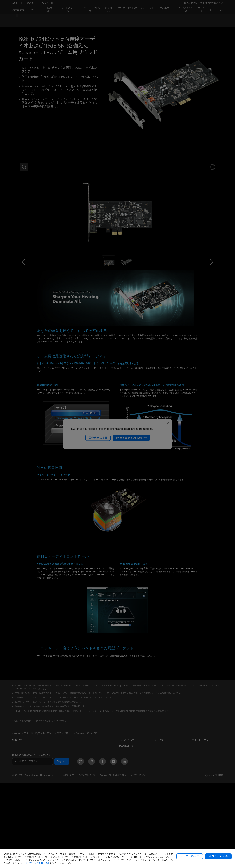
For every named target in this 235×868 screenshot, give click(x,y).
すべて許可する (218, 856)
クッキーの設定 (190, 856)
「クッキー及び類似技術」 (37, 863)
